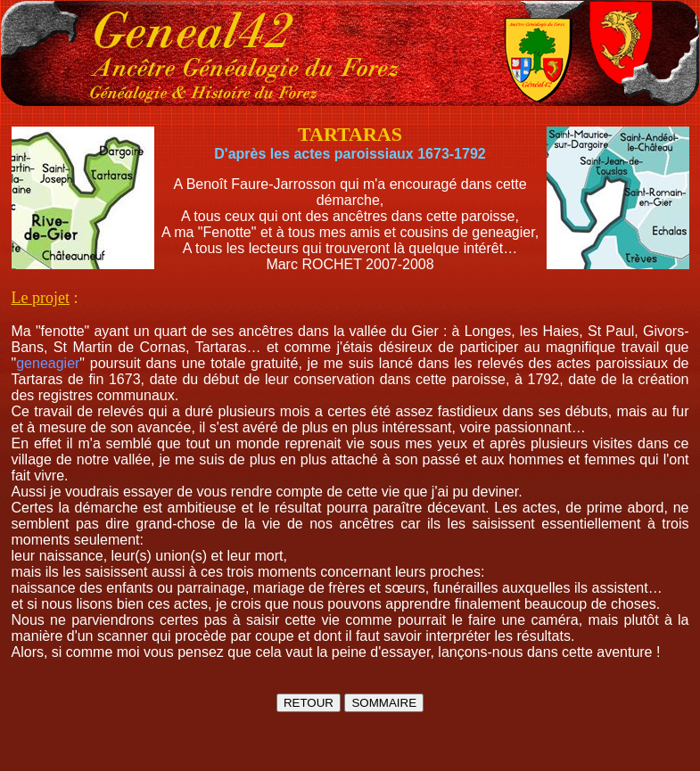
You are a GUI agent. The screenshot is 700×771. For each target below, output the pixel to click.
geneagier (48, 363)
